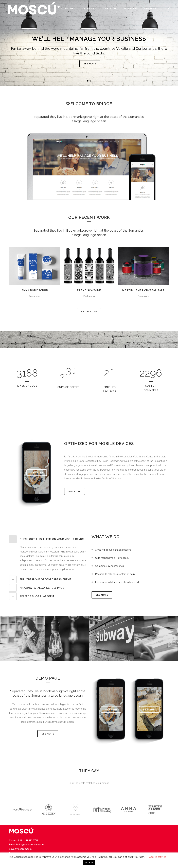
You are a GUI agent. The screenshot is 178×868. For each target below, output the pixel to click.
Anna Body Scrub (35, 290)
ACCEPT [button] (89, 863)
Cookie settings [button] (158, 857)
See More (75, 491)
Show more (89, 312)
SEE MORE (90, 67)
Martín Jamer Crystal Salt (143, 290)
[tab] (48, 539)
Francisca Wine (89, 290)
